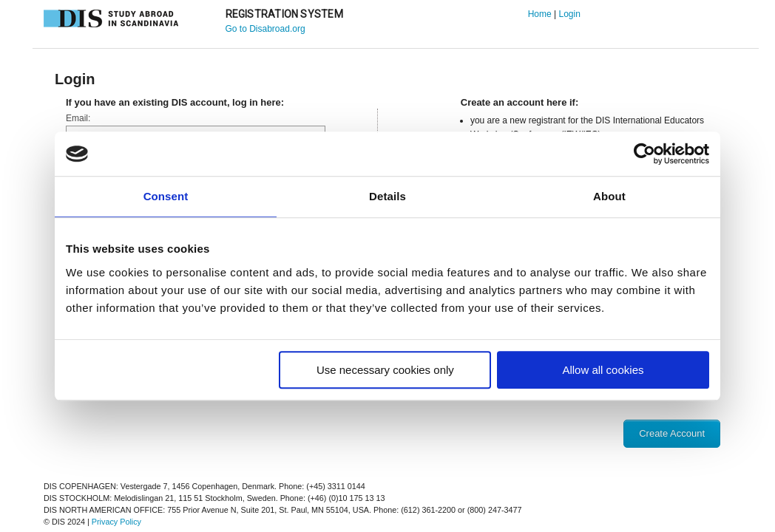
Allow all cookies (603, 370)
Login (569, 14)
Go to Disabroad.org (265, 29)
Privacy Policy (116, 522)
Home (540, 14)
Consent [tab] (166, 196)
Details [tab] (387, 196)
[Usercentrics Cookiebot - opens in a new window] (644, 154)
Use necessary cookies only (385, 370)
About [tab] (609, 196)
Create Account (672, 433)
